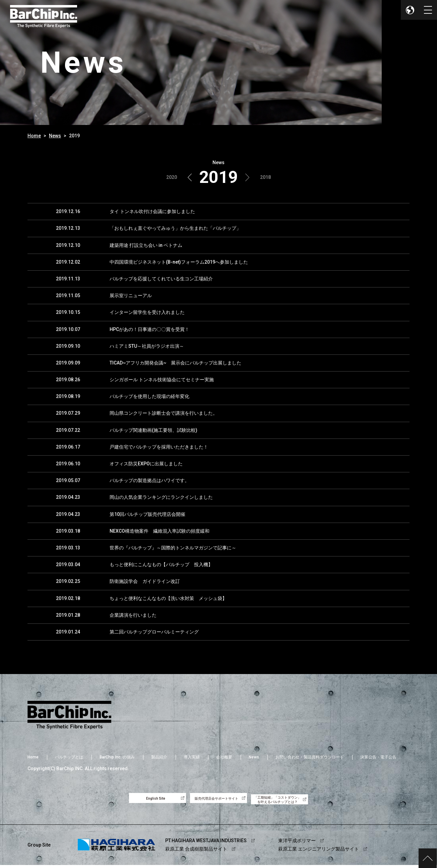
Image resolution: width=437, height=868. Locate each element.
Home (34, 136)
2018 (265, 177)
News (55, 136)
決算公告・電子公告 (378, 757)
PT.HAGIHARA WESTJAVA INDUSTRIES (206, 843)
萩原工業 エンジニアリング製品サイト (319, 852)
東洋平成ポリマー (297, 843)
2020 (172, 177)
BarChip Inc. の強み (117, 757)
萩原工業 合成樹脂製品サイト (196, 852)
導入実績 (192, 757)
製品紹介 (159, 757)
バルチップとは (69, 757)
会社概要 (224, 757)
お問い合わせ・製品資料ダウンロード (310, 757)
